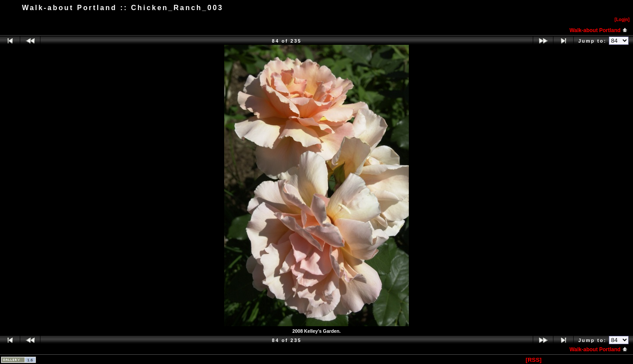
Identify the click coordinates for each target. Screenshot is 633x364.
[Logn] (622, 20)
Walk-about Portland (598, 30)
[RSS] (534, 360)
